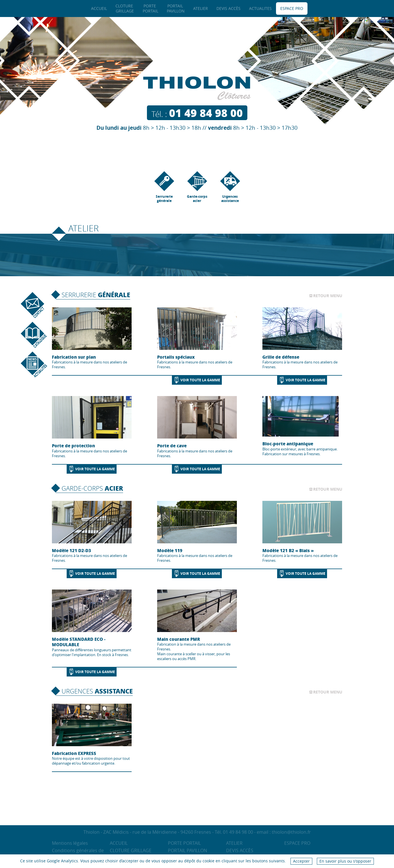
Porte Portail (184, 843)
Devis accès (240, 851)
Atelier (234, 843)
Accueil (119, 843)
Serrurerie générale (164, 187)
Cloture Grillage (131, 851)
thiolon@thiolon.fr (291, 832)
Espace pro (297, 843)
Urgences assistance (230, 187)
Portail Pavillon (187, 851)
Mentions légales (70, 843)
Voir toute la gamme (200, 380)
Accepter (301, 861)
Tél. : (197, 114)
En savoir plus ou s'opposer (345, 861)
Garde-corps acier (197, 187)
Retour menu (328, 296)
